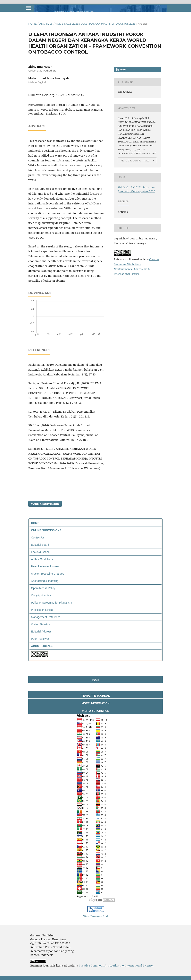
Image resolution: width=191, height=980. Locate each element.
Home (33, 24)
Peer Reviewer (40, 639)
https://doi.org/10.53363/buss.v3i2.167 (60, 95)
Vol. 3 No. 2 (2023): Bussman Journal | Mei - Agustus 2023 (95, 24)
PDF (122, 69)
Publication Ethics (42, 610)
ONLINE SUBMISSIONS (46, 530)
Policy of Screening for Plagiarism (51, 603)
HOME (35, 523)
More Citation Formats (135, 160)
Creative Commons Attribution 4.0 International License (116, 965)
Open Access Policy (43, 588)
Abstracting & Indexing (45, 581)
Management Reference (46, 617)
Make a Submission (45, 504)
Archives (46, 24)
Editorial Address (41, 632)
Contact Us (38, 537)
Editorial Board (40, 545)
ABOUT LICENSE (42, 646)
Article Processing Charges (48, 574)
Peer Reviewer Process (45, 566)
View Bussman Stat (96, 916)
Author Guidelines (42, 559)
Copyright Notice (41, 595)
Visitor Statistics (41, 624)
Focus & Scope (40, 552)
